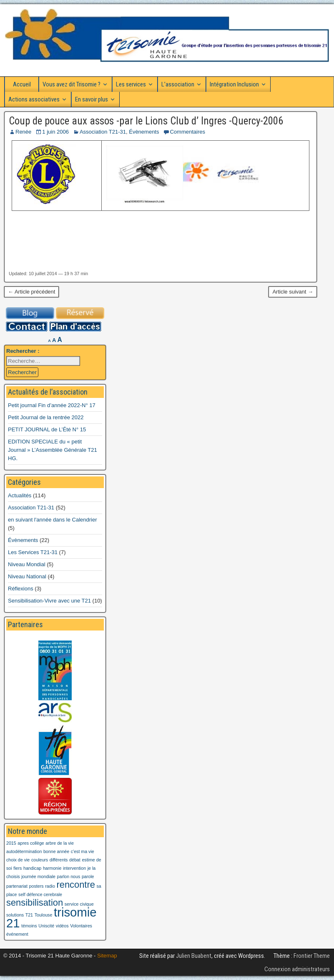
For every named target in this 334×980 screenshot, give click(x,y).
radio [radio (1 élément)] (50, 886)
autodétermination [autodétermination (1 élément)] (24, 851)
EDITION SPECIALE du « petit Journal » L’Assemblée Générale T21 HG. (53, 450)
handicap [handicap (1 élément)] (32, 868)
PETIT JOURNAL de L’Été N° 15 (47, 429)
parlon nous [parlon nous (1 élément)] (69, 876)
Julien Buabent (194, 956)
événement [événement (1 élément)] (17, 934)
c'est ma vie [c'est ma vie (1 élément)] (83, 851)
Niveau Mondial (27, 564)
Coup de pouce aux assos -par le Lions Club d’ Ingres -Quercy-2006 (146, 121)
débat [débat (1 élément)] (75, 860)
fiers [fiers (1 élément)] (18, 868)
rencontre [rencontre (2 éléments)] (75, 885)
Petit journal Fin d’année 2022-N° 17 (52, 405)
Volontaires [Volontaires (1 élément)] (81, 926)
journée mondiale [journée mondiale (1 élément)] (38, 876)
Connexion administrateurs (297, 969)
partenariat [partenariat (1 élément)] (17, 886)
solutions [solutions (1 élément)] (15, 915)
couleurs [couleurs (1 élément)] (40, 860)
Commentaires (187, 132)
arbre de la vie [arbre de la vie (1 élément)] (60, 843)
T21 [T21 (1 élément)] (29, 915)
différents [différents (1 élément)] (59, 860)
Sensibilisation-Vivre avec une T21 (49, 601)
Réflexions (21, 589)
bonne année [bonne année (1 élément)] (56, 851)
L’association (178, 84)
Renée (23, 132)
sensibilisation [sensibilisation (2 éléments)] (35, 903)
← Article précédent (31, 292)
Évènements (144, 132)
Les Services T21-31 (33, 552)
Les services (131, 84)
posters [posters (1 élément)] (36, 886)
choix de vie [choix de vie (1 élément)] (18, 860)
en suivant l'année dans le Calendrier (53, 520)
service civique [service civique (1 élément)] (79, 904)
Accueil (22, 84)
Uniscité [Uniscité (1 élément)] (46, 926)
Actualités (20, 495)
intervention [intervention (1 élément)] (74, 868)
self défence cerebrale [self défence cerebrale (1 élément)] (40, 894)
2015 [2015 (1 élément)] (11, 843)
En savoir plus (92, 99)
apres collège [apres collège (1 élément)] (31, 843)
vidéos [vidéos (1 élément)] (62, 926)
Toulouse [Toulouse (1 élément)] (44, 915)
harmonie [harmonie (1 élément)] (52, 868)
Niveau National (27, 576)
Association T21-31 (103, 132)
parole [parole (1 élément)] (88, 876)
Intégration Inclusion (234, 84)
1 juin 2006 (55, 132)
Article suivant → (293, 292)
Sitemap (107, 956)
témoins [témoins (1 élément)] (29, 926)
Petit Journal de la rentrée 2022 (46, 417)
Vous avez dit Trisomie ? (72, 84)
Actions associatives (34, 99)
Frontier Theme (312, 956)
